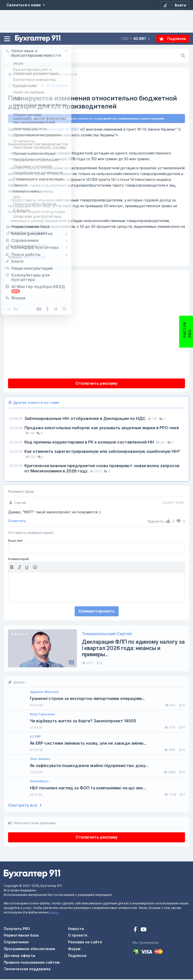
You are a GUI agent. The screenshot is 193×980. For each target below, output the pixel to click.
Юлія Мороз (39, 782)
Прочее (30, 258)
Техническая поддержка (27, 970)
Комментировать (97, 612)
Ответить (17, 522)
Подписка (173, 39)
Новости (76, 929)
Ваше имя (15, 541)
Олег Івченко (40, 760)
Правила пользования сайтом (32, 963)
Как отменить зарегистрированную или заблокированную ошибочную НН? (102, 452)
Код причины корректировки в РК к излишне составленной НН (90, 443)
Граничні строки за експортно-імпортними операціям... (87, 699)
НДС (43, 258)
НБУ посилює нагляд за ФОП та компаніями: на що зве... (88, 789)
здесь (54, 913)
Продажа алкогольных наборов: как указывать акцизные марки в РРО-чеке (102, 428)
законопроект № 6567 (60, 130)
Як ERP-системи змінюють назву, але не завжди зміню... (88, 744)
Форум (74, 949)
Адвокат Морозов (44, 693)
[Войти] (180, 5)
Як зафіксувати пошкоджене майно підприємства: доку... (89, 766)
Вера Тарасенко (43, 715)
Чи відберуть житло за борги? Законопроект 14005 (83, 722)
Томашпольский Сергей (107, 635)
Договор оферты (19, 956)
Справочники (16, 943)
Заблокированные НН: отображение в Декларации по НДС (85, 419)
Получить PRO (17, 929)
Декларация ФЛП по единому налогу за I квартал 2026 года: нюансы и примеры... (133, 649)
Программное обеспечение (30, 949)
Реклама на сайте (85, 943)
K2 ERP (35, 737)
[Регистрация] (165, 5)
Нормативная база (21, 936)
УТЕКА (28, 247)
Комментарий (18, 560)
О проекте (78, 936)
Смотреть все (25, 806)
